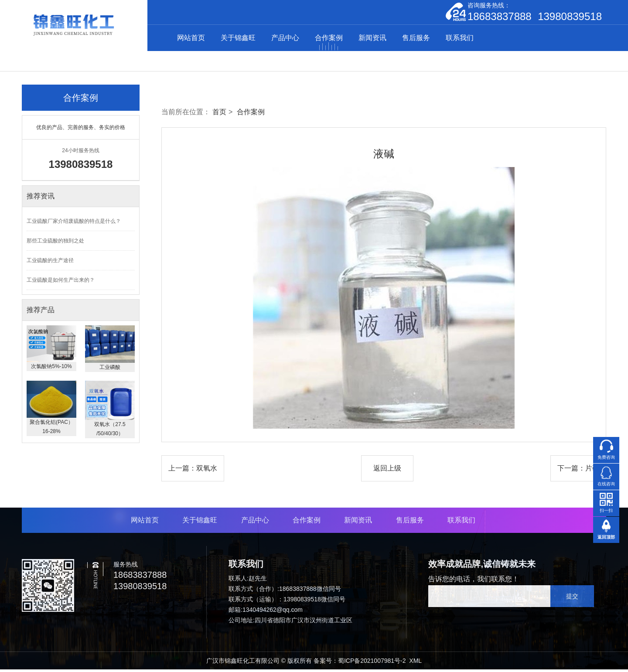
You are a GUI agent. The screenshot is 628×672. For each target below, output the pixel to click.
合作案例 (329, 39)
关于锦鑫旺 (238, 39)
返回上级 (387, 471)
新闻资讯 (372, 39)
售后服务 (416, 39)
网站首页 (191, 39)
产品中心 (285, 39)
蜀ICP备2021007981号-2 (372, 663)
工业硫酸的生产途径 (50, 263)
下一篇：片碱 (578, 471)
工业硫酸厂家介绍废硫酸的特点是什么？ (74, 224)
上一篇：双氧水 (193, 471)
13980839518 (570, 18)
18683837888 (500, 18)
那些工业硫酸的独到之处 (55, 243)
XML (415, 663)
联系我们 (460, 39)
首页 (219, 114)
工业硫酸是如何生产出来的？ (61, 283)
